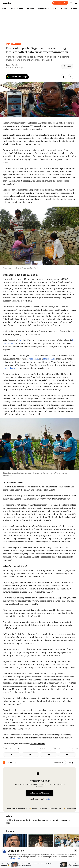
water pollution (9, 749)
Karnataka (34, 359)
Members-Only (44, 8)
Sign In (47, 799)
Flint (20, 340)
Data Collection (14, 44)
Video (55, 8)
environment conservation (28, 749)
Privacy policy (15, 859)
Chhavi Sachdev (12, 65)
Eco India (64, 8)
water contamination (61, 749)
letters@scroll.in (38, 744)
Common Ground (16, 8)
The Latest (30, 8)
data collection (46, 749)
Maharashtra (49, 359)
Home (4, 8)
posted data (10, 368)
